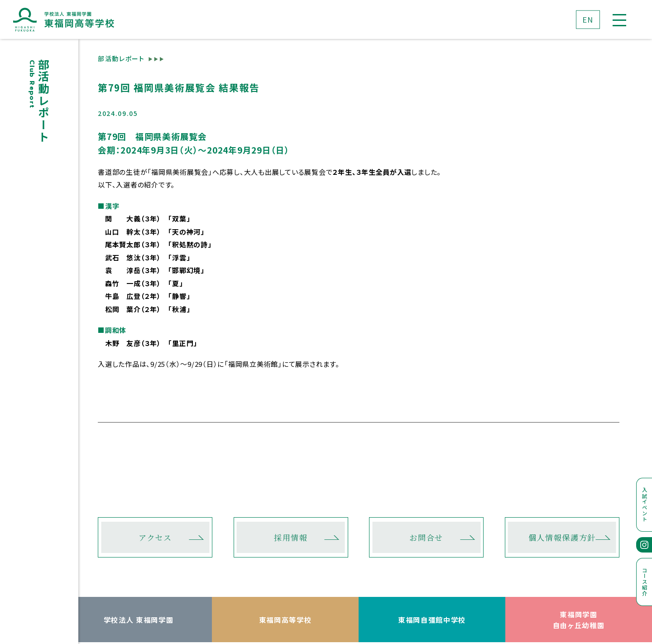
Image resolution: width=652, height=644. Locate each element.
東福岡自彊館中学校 (432, 620)
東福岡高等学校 (285, 620)
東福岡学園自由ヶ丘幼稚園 (579, 620)
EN (588, 19)
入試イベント (645, 505)
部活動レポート (121, 58)
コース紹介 (645, 582)
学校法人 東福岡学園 (139, 620)
